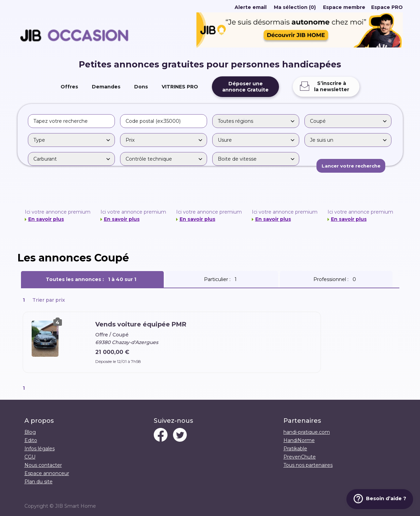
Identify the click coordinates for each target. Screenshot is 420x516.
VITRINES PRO (180, 87)
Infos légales (40, 449)
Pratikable (295, 449)
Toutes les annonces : (92, 279)
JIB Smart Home (76, 506)
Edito (31, 440)
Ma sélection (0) (295, 7)
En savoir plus (46, 219)
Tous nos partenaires (308, 465)
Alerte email (251, 7)
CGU (30, 457)
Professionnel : (336, 279)
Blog (30, 432)
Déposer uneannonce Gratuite (245, 87)
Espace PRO (387, 7)
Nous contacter (43, 465)
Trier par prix (49, 300)
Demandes (106, 87)
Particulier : (222, 279)
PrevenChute (300, 457)
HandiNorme (299, 440)
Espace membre (344, 7)
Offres (69, 87)
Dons (141, 87)
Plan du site (39, 482)
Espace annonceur (47, 473)
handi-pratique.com (307, 432)
